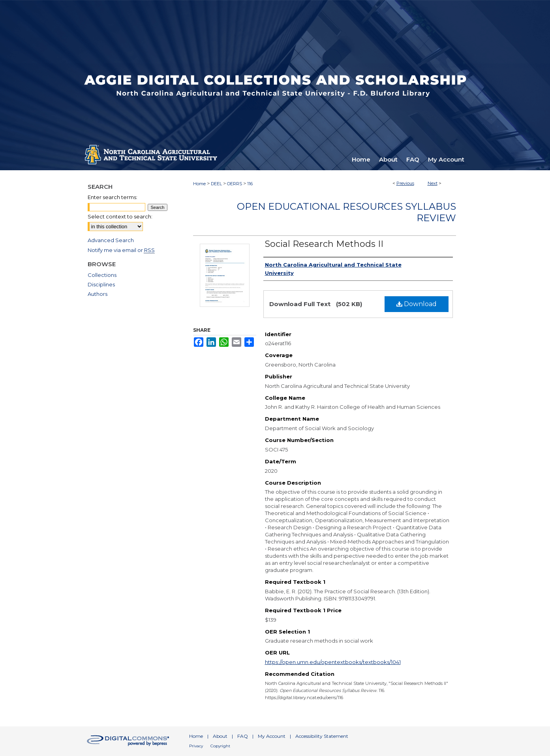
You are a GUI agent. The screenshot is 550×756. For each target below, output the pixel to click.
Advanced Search (111, 240)
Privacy (196, 746)
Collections (102, 275)
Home (199, 184)
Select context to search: (120, 216)
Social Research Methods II (324, 244)
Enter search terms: (113, 197)
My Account (272, 736)
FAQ (243, 736)
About (220, 736)
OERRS (235, 184)
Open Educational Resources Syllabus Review (346, 212)
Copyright (220, 746)
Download (417, 304)
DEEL (216, 184)
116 (250, 184)
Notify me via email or (121, 250)
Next (433, 183)
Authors (98, 294)
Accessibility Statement (322, 736)
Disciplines (101, 284)
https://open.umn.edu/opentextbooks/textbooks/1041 (333, 662)
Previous (405, 183)
